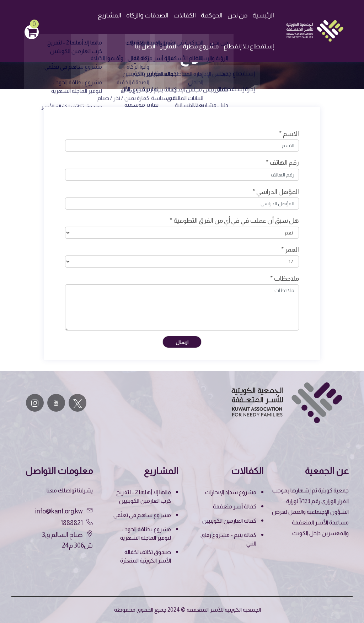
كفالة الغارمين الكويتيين (229, 521)
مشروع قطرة (201, 46)
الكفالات (185, 15)
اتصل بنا (145, 46)
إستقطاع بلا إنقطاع (249, 46)
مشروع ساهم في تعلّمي (142, 515)
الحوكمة (212, 15)
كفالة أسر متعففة (235, 506)
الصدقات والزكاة (147, 15)
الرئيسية (263, 15)
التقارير (169, 46)
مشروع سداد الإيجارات (231, 492)
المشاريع (109, 15)
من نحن (237, 15)
